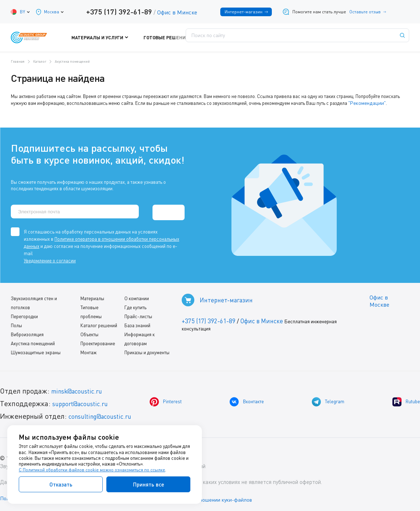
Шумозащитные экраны (36, 350)
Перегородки (24, 314)
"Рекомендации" (365, 103)
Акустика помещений (33, 341)
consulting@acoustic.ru (106, 414)
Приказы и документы (147, 350)
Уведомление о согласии (50, 258)
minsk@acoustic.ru (81, 388)
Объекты (89, 332)
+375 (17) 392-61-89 (117, 12)
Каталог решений (99, 323)
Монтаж (89, 350)
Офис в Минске (175, 12)
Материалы (92, 296)
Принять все (149, 484)
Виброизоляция (27, 332)
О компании (136, 296)
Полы (16, 323)
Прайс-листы (138, 314)
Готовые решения (174, 37)
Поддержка (218, 37)
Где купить (135, 305)
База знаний (137, 323)
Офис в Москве (379, 299)
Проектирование (98, 341)
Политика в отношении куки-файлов (220, 496)
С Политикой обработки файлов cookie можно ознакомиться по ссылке (93, 470)
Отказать (61, 484)
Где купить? (256, 37)
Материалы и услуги (122, 37)
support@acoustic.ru (85, 401)
